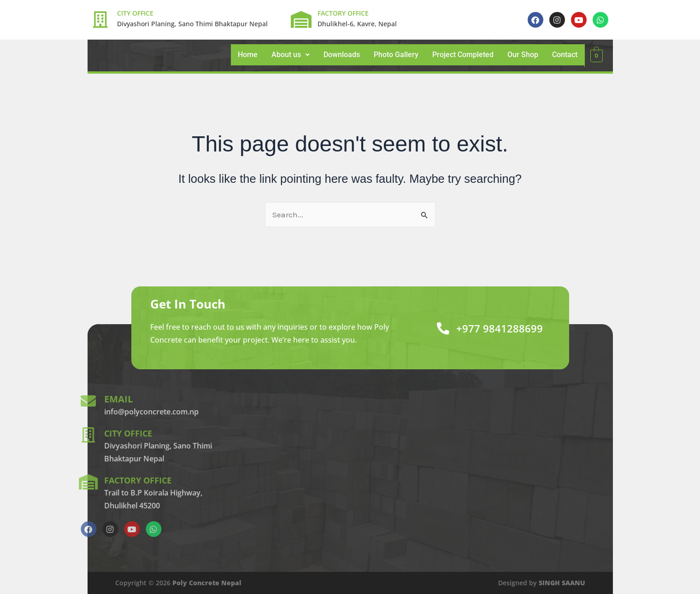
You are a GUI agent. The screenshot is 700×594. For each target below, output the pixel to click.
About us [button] (291, 55)
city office (71, 433)
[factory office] (27, 482)
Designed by (542, 583)
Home (248, 55)
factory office (81, 480)
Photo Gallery (396, 55)
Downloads (342, 55)
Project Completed (463, 55)
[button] (291, 55)
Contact (565, 55)
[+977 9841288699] (437, 328)
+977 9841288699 (496, 328)
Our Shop (523, 55)
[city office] (27, 435)
